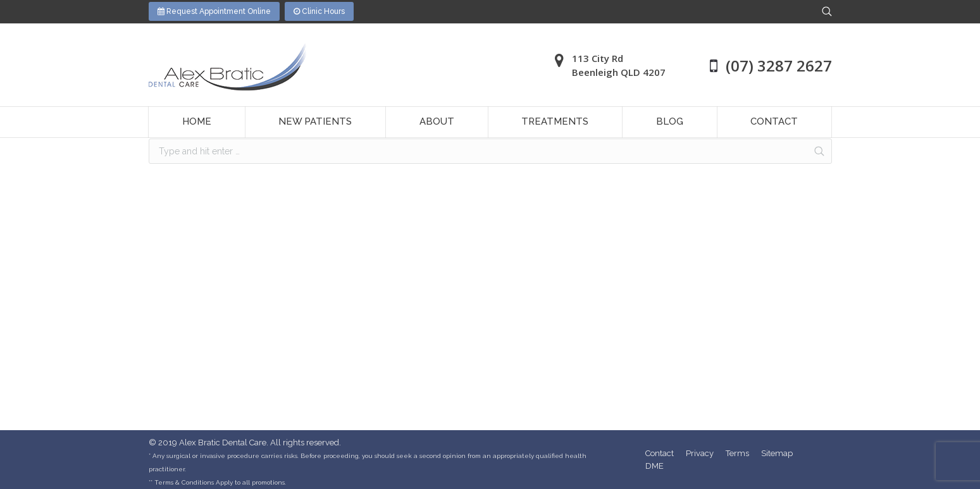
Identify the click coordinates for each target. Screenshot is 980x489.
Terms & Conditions (184, 482)
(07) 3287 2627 (779, 65)
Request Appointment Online (214, 11)
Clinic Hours (319, 11)
